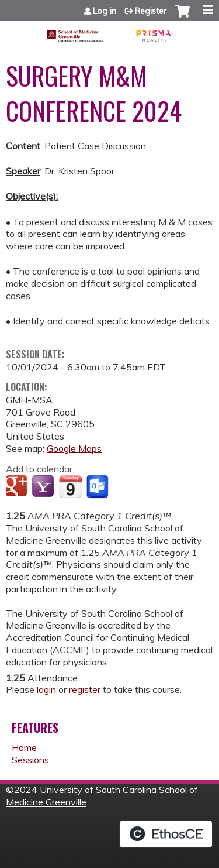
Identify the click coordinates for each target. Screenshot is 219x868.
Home (24, 747)
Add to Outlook (98, 487)
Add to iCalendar (70, 486)
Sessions (30, 760)
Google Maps (74, 448)
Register (151, 11)
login (46, 689)
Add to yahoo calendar (44, 487)
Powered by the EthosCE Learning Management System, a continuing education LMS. (166, 834)
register (85, 689)
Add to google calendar (18, 487)
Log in (105, 11)
